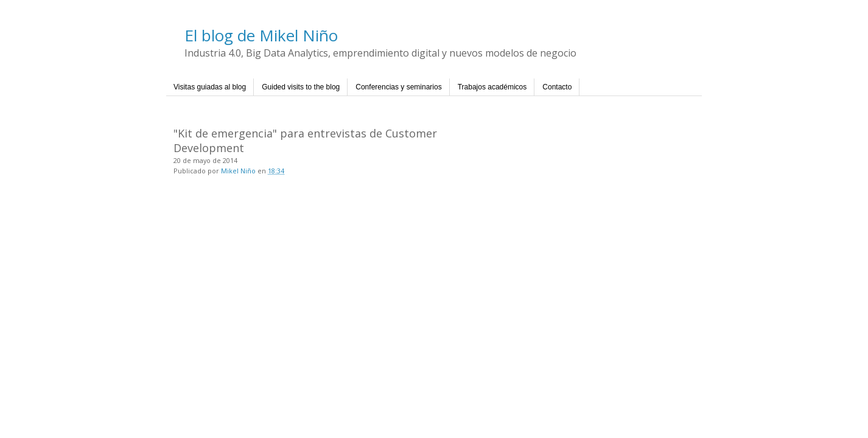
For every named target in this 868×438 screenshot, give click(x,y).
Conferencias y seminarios (398, 87)
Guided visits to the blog (301, 87)
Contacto (557, 87)
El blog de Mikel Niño (261, 35)
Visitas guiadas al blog (210, 87)
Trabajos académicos (492, 87)
